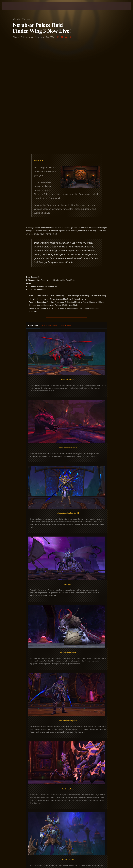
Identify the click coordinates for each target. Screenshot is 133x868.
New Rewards (66, 220)
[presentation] (9, 6)
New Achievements (49, 220)
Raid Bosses (33, 220)
